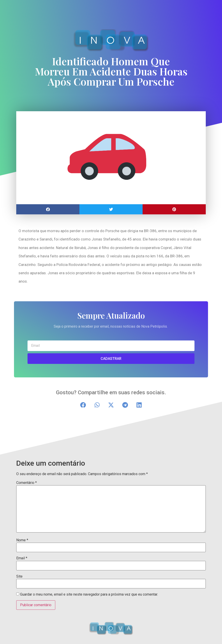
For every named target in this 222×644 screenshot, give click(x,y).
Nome (22, 540)
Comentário (27, 483)
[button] (48, 209)
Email (22, 558)
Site (19, 576)
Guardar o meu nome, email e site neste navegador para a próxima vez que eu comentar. (89, 594)
